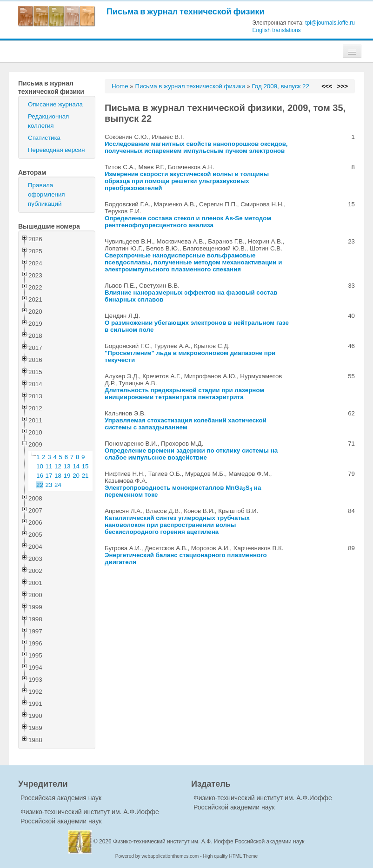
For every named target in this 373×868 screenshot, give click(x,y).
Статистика (44, 138)
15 (85, 466)
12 (58, 466)
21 (85, 476)
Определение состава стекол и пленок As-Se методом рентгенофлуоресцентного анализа (188, 222)
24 (58, 485)
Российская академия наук (61, 798)
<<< (327, 86)
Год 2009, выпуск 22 (281, 86)
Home (120, 86)
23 (49, 485)
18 (58, 476)
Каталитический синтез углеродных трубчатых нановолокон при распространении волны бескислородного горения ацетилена (177, 525)
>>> (343, 86)
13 (67, 466)
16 (40, 476)
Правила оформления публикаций (47, 194)
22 (40, 485)
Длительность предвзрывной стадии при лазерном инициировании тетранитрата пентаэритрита (184, 394)
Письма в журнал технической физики (186, 11)
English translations (277, 30)
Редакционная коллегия (48, 121)
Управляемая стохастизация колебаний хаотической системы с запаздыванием (186, 424)
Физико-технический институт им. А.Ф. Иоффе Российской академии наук (209, 842)
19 (67, 476)
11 (49, 466)
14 (76, 466)
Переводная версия (56, 150)
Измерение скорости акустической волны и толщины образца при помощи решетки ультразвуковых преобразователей (187, 181)
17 (49, 476)
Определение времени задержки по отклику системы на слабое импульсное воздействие (191, 454)
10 (40, 466)
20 (76, 476)
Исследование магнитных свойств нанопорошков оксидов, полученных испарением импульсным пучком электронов (196, 147)
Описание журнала (55, 104)
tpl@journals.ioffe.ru (330, 23)
